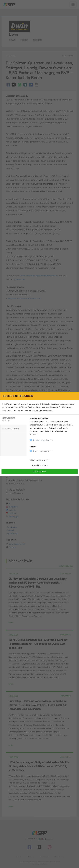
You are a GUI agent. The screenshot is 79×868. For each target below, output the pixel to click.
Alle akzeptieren (40, 472)
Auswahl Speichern (40, 465)
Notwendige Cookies (9, 420)
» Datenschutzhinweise (39, 460)
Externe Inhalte (11, 428)
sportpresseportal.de (44, 451)
